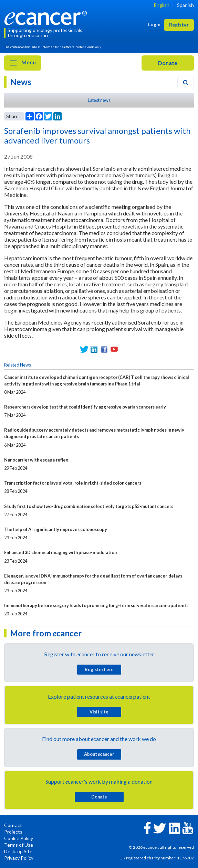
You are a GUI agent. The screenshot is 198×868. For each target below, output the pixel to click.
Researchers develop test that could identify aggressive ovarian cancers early (85, 407)
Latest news (99, 100)
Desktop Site (18, 851)
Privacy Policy (19, 858)
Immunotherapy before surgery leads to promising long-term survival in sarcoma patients (96, 605)
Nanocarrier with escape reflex (36, 460)
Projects (13, 832)
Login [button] (154, 24)
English (162, 5)
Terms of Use (19, 845)
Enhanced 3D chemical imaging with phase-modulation (60, 552)
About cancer (99, 754)
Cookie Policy (19, 838)
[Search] (186, 83)
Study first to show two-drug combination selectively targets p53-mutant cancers (89, 506)
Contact (13, 825)
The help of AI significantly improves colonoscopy (56, 529)
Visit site (99, 712)
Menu (23, 63)
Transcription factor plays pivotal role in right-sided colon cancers (73, 483)
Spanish (185, 5)
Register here (99, 669)
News (21, 82)
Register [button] (179, 25)
